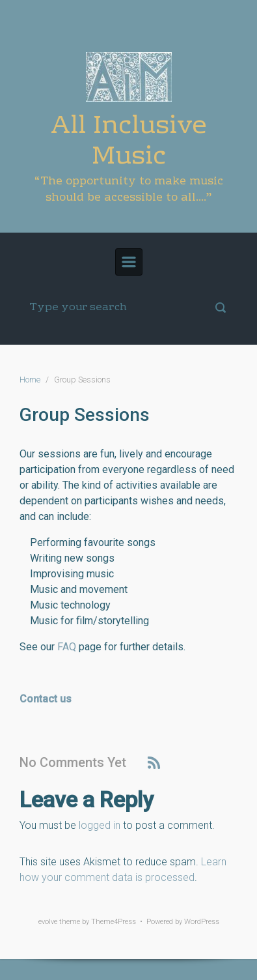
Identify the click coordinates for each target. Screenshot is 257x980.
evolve (48, 922)
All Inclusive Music (128, 142)
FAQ (67, 647)
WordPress (202, 922)
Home (30, 380)
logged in (100, 825)
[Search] (128, 308)
